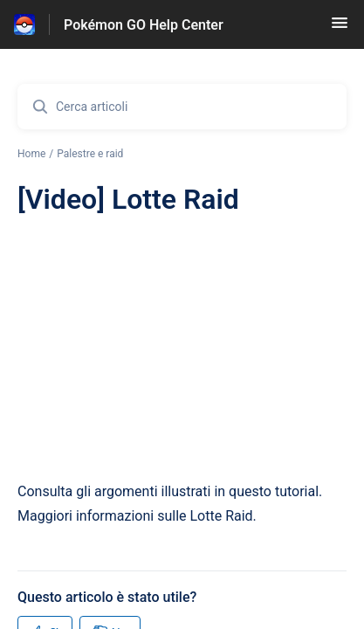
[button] (340, 28)
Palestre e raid (90, 154)
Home (31, 154)
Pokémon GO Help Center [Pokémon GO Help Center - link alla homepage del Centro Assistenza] (144, 25)
